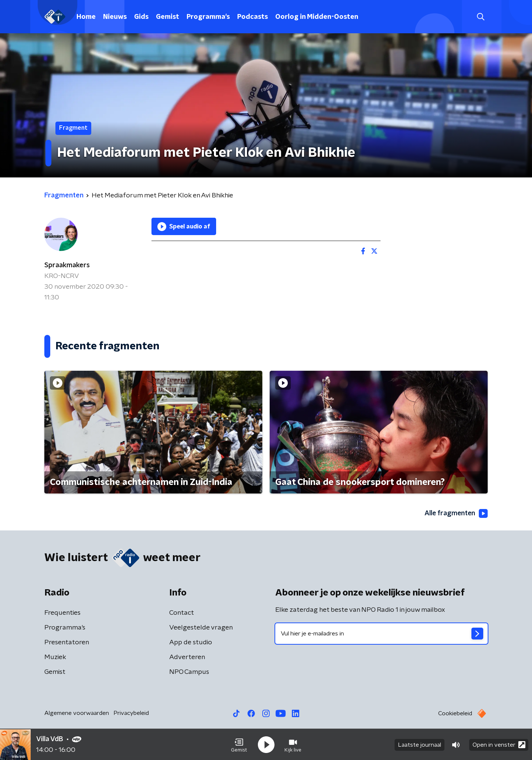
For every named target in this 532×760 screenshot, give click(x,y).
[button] (239, 744)
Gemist (168, 17)
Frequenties (62, 613)
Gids (141, 17)
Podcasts (253, 17)
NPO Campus (189, 672)
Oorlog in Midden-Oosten (317, 17)
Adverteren (187, 657)
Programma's (208, 17)
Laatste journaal (420, 744)
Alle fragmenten (456, 514)
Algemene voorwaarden (77, 713)
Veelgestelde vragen (201, 628)
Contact (182, 613)
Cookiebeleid (455, 713)
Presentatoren (67, 642)
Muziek (55, 657)
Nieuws (115, 17)
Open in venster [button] (499, 744)
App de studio (191, 642)
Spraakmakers (67, 265)
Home (86, 17)
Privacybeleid (131, 713)
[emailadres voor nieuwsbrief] (381, 634)
